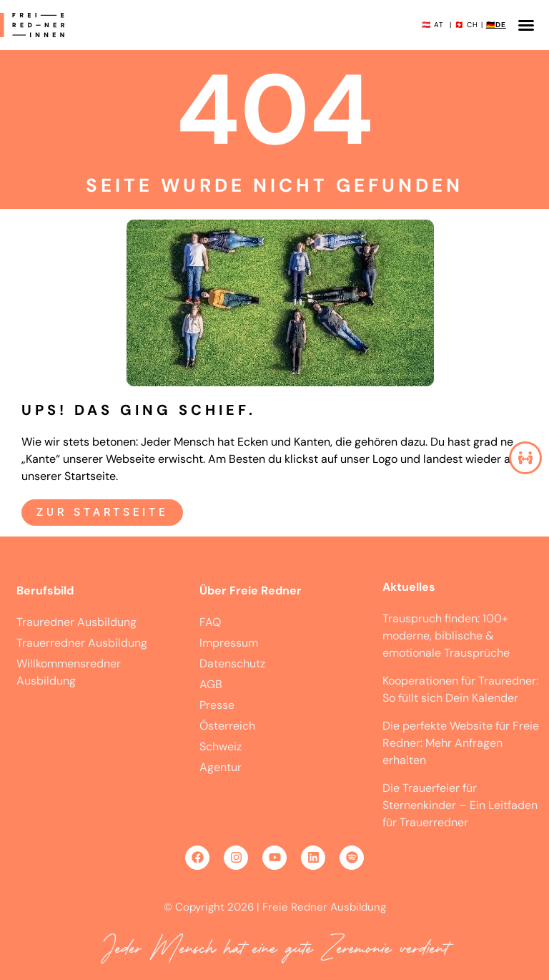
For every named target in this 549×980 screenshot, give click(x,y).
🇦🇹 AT (433, 25)
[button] (526, 25)
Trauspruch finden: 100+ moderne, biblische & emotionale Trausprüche (447, 636)
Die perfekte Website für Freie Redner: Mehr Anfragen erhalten (461, 743)
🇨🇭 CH (466, 25)
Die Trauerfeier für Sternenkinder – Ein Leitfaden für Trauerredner (460, 805)
